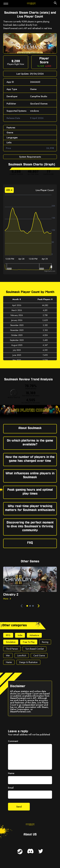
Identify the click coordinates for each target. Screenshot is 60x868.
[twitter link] (41, 851)
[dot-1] (30, 606)
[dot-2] (33, 606)
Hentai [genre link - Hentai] (9, 662)
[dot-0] (27, 606)
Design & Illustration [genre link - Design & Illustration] (28, 662)
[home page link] (31, 4)
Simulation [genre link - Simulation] (11, 642)
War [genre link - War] (8, 655)
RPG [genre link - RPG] (8, 635)
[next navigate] (39, 606)
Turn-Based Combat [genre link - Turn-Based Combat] (34, 649)
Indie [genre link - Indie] (20, 635)
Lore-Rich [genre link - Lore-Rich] (22, 655)
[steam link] (20, 852)
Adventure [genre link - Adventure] (34, 635)
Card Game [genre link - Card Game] (39, 655)
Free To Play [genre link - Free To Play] (29, 642)
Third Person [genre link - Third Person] (12, 649)
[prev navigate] (22, 606)
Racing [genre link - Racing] (45, 642)
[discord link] (30, 851)
